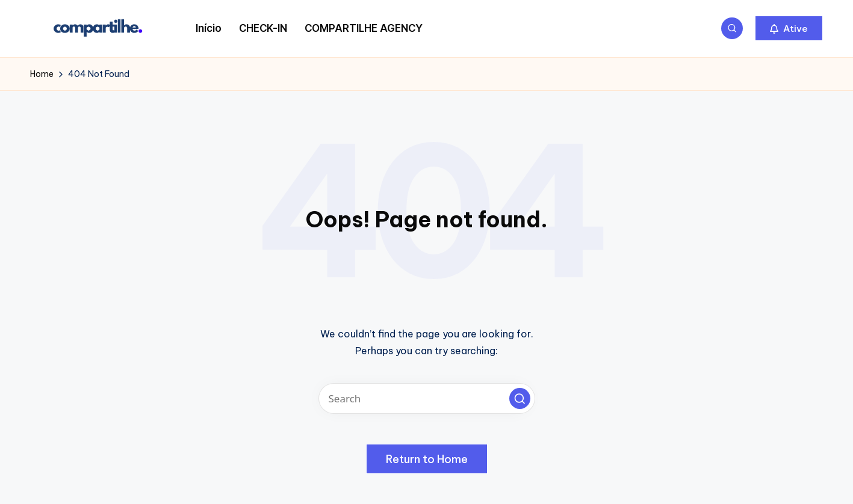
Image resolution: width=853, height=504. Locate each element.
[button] (789, 28)
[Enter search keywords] (427, 398)
